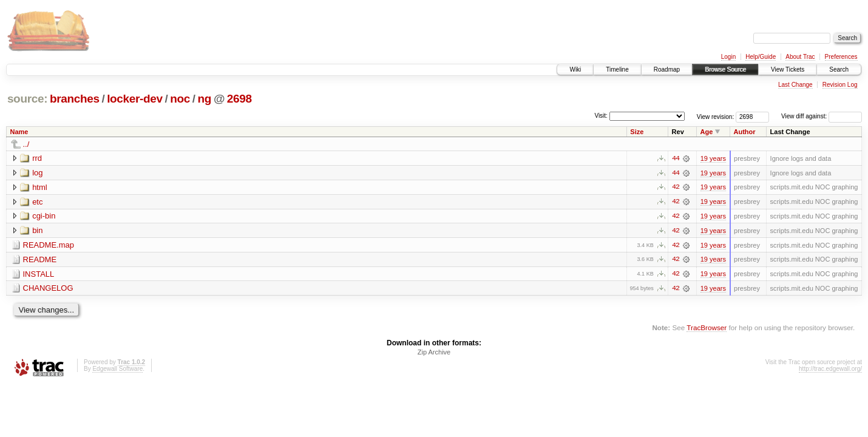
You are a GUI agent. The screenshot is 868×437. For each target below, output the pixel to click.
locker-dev (135, 99)
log (37, 173)
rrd (37, 158)
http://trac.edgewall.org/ (830, 370)
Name (19, 132)
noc (180, 99)
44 (676, 158)
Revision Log (840, 85)
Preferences (841, 57)
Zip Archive (434, 353)
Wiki (575, 69)
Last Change (795, 85)
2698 (239, 99)
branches (75, 99)
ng (205, 99)
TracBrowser (707, 329)
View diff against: (822, 116)
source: (27, 99)
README (40, 260)
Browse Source (725, 69)
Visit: (601, 116)
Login (728, 57)
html (40, 187)
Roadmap (667, 69)
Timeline (617, 69)
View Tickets (788, 69)
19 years (713, 158)
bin (37, 231)
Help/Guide (761, 57)
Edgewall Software (117, 370)
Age (707, 132)
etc (37, 202)
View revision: (716, 116)
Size (637, 132)
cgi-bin (44, 216)
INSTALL (39, 275)
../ (26, 144)
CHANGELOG (48, 289)
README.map (49, 246)
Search (839, 69)
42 (676, 188)
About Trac (800, 57)
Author (745, 132)
